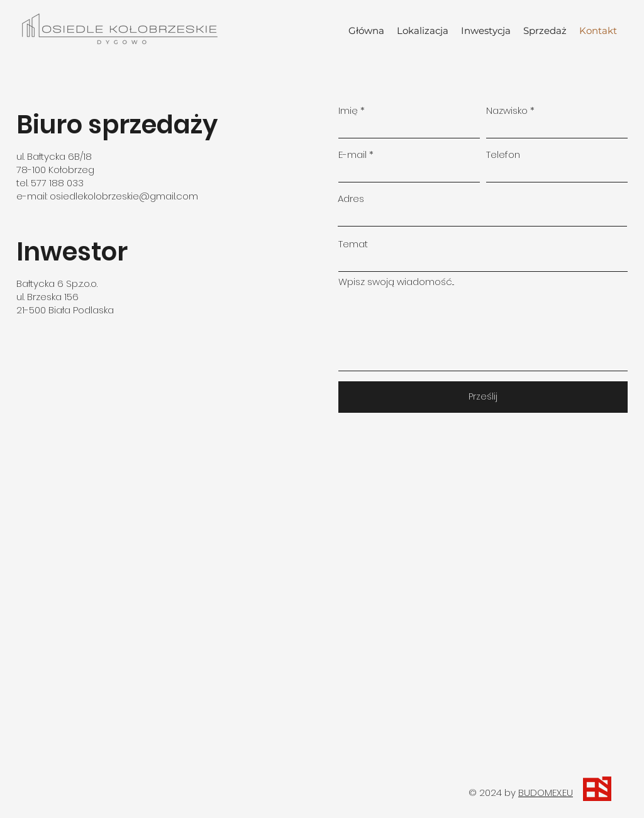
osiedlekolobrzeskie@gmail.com (124, 196)
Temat (353, 244)
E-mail (353, 154)
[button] (486, 31)
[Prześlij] (483, 397)
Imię (348, 110)
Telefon (503, 154)
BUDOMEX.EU (546, 793)
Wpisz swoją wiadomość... (396, 282)
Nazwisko (507, 110)
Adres (351, 199)
